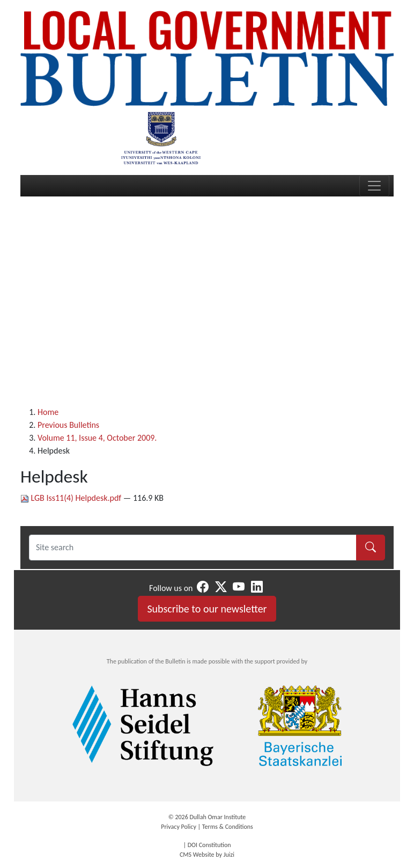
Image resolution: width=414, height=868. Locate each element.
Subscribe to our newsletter (207, 609)
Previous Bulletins (68, 425)
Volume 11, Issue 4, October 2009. (97, 438)
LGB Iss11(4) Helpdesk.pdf (72, 498)
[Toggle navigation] (374, 186)
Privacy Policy (179, 827)
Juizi (229, 855)
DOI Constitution (209, 845)
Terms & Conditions (228, 827)
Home (48, 412)
